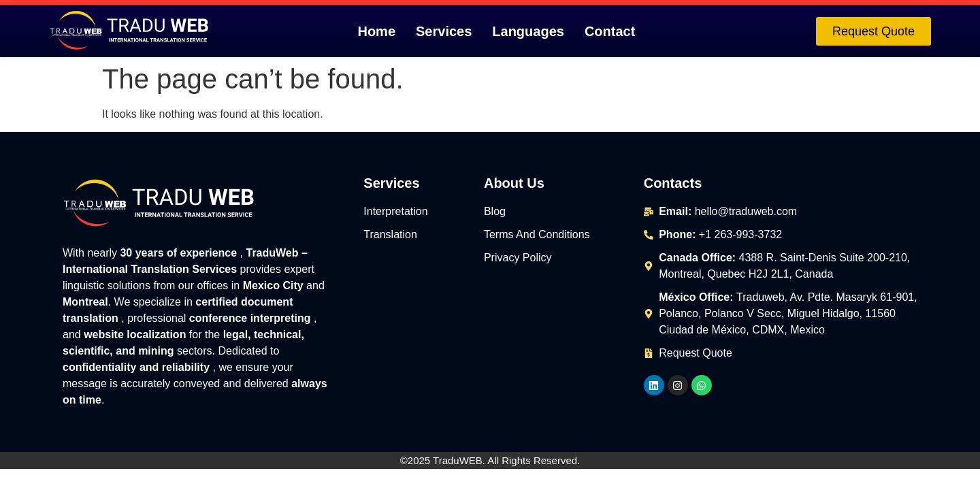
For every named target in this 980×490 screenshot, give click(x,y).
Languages (528, 31)
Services (444, 31)
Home (376, 31)
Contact (610, 31)
